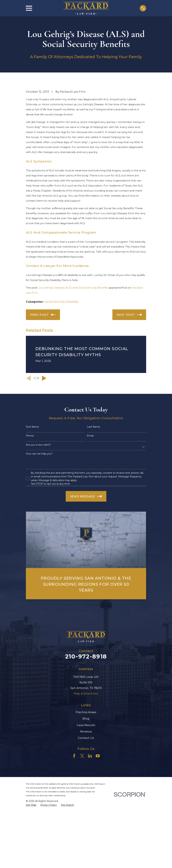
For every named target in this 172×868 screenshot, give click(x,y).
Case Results (86, 725)
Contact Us (86, 738)
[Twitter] (82, 756)
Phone (30, 436)
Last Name (94, 427)
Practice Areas (86, 712)
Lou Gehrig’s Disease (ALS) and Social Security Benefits (73, 288)
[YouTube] (98, 756)
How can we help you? (39, 454)
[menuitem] (31, 805)
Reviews (86, 731)
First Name (32, 427)
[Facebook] (74, 756)
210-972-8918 (86, 656)
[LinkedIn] (90, 756)
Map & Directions (86, 693)
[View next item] (44, 378)
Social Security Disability (61, 302)
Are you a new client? (38, 445)
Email (90, 436)
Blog (86, 719)
